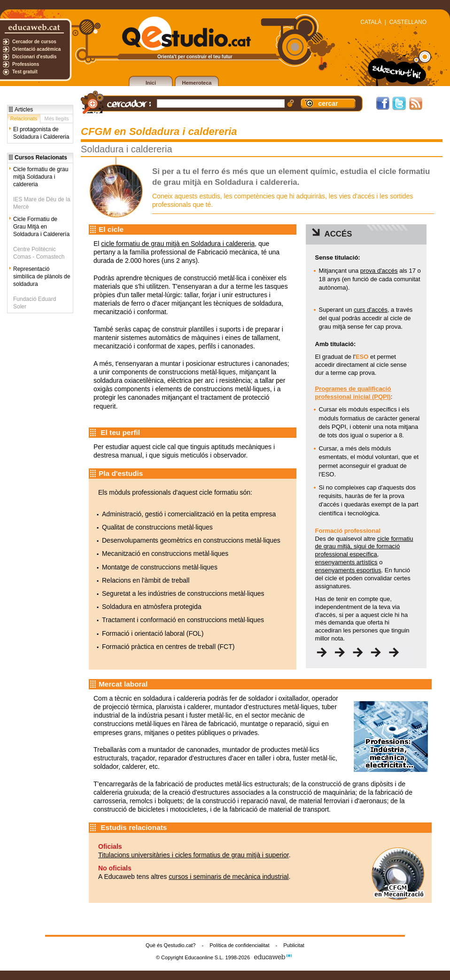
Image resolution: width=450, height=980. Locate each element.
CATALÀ (371, 22)
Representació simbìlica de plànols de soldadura (42, 277)
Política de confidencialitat (239, 945)
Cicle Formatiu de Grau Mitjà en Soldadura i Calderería (41, 227)
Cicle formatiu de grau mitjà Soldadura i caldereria (41, 177)
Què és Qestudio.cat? (171, 945)
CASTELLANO (408, 22)
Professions (26, 64)
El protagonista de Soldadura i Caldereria (41, 133)
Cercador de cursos (34, 42)
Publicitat (294, 945)
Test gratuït (25, 72)
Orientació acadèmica (36, 49)
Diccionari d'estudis (35, 57)
